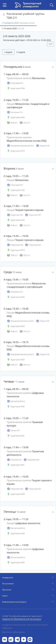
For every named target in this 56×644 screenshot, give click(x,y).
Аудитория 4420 (16, 407)
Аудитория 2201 (16, 436)
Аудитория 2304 (16, 88)
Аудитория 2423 (16, 326)
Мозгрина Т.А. (15, 112)
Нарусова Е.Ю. (15, 215)
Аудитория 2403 (16, 494)
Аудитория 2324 (16, 220)
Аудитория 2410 (16, 151)
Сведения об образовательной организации (22, 619)
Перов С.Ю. (43, 146)
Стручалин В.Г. (33, 215)
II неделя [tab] (21, 52)
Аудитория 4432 (16, 297)
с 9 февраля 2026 (18, 23)
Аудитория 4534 (16, 117)
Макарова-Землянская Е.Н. (20, 146)
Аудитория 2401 (16, 465)
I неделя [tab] (8, 52)
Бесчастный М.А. (16, 401)
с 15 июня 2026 (13, 28)
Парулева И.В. (31, 460)
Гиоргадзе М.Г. (15, 83)
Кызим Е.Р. (13, 430)
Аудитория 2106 (16, 190)
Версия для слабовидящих (14, 632)
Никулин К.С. (14, 460)
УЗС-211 (25, 123)
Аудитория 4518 (16, 250)
